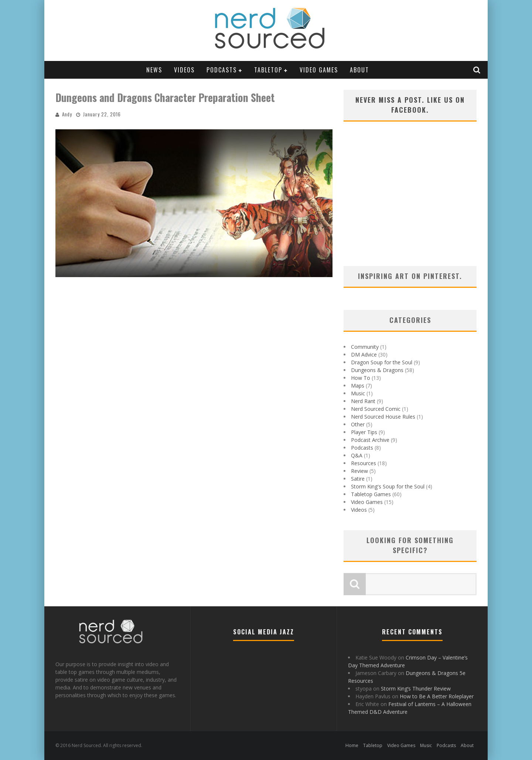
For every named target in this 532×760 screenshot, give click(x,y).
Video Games (319, 70)
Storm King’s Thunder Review (416, 689)
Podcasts (222, 70)
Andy (67, 114)
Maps (358, 386)
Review (359, 471)
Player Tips (364, 432)
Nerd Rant (363, 401)
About (359, 70)
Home (352, 745)
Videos (184, 70)
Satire (358, 479)
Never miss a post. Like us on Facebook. (410, 105)
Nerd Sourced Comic (376, 409)
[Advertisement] (410, 203)
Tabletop (268, 70)
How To (361, 378)
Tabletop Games (371, 494)
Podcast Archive (370, 440)
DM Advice (364, 355)
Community (365, 347)
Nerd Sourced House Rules (383, 417)
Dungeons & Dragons (377, 370)
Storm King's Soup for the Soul (388, 486)
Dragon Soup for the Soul (382, 362)
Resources (364, 463)
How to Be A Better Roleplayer (437, 696)
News (154, 70)
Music (358, 393)
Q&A (357, 455)
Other (358, 424)
